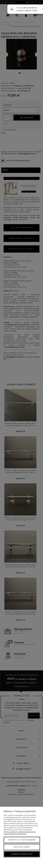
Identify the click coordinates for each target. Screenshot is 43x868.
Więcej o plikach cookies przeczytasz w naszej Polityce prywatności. (20, 833)
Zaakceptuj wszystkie (22, 854)
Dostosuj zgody (22, 847)
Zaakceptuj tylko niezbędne (22, 840)
